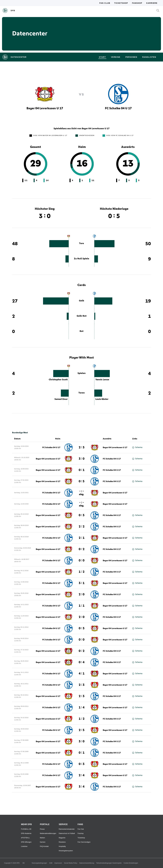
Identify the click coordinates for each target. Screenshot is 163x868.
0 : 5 (82, 481)
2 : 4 (82, 775)
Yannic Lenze (102, 380)
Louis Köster (102, 399)
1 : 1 (82, 606)
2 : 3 (82, 447)
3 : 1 (82, 583)
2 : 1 (82, 538)
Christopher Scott (58, 380)
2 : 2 (82, 527)
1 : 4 (82, 708)
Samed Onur (61, 399)
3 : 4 (82, 787)
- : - (81, 493)
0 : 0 (82, 561)
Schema (137, 447)
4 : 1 (82, 674)
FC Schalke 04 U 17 (51, 447)
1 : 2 (82, 572)
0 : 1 (82, 470)
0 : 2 (82, 549)
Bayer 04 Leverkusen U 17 (115, 447)
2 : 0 (82, 594)
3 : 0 (82, 459)
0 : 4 (82, 662)
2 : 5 (82, 730)
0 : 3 (82, 515)
